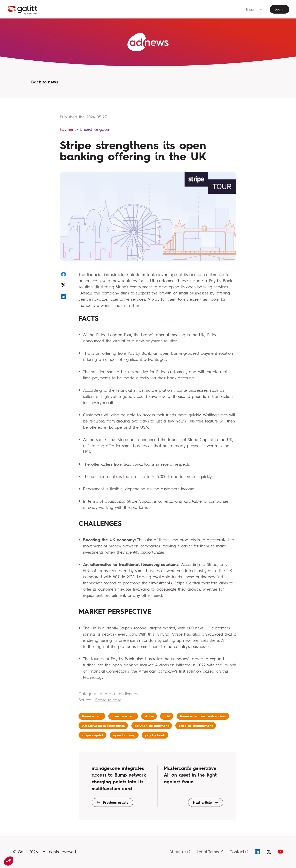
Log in (280, 9)
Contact (239, 852)
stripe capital (92, 735)
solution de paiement (152, 726)
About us (180, 852)
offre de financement (196, 726)
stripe (149, 716)
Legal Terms (210, 852)
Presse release (108, 700)
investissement (123, 716)
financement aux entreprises (203, 716)
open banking (124, 735)
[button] (9, 861)
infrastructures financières (103, 726)
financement (92, 716)
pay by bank (155, 735)
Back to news (42, 82)
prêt (167, 716)
